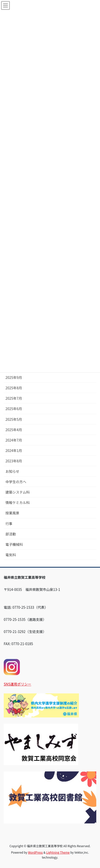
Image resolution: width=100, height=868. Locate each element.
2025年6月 (14, 409)
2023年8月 (14, 461)
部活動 (11, 534)
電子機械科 (14, 544)
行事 (9, 524)
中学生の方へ (16, 482)
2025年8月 (14, 388)
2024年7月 (14, 440)
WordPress (35, 852)
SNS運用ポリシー (17, 684)
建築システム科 (18, 492)
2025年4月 (14, 430)
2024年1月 (14, 450)
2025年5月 (14, 419)
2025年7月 (14, 398)
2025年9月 (14, 377)
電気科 (11, 555)
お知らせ (12, 471)
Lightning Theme (58, 852)
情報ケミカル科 (18, 502)
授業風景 (12, 513)
